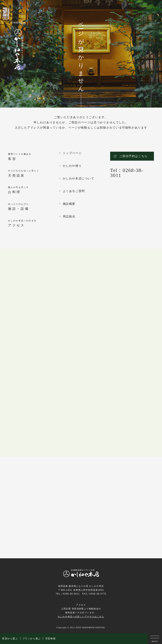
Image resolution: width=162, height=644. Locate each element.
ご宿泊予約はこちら (133, 156)
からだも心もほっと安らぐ (34, 174)
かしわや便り (72, 166)
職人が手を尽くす (34, 190)
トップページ (72, 153)
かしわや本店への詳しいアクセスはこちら (81, 617)
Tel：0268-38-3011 (127, 173)
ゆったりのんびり (34, 207)
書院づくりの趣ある (34, 157)
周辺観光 (69, 217)
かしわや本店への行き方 (34, 224)
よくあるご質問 (74, 191)
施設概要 (69, 204)
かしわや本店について (79, 179)
